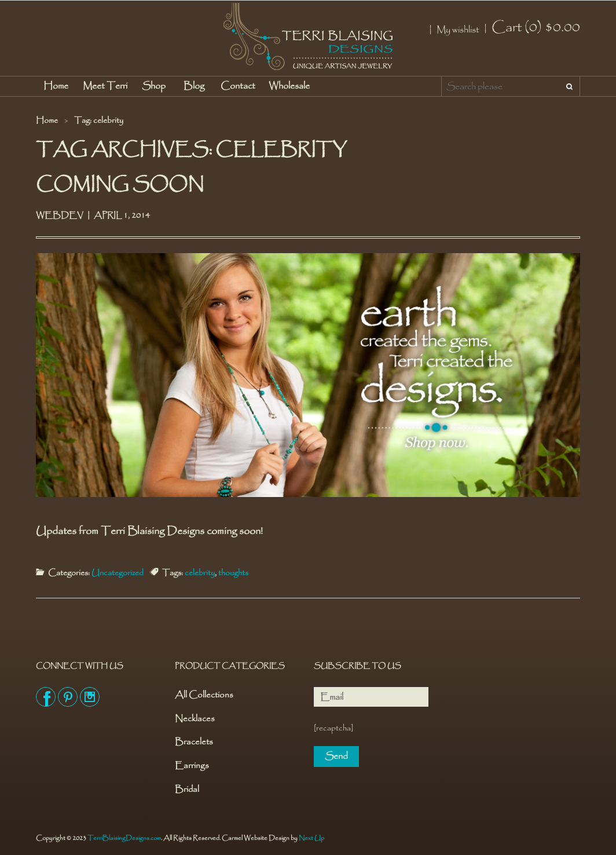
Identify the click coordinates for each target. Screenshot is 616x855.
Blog (194, 86)
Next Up (311, 838)
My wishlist (458, 30)
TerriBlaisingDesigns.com (124, 838)
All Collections (204, 695)
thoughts (233, 573)
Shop (154, 86)
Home (56, 86)
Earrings (192, 766)
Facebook (46, 697)
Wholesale (289, 86)
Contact (238, 86)
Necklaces (195, 719)
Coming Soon (120, 185)
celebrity (200, 573)
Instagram (90, 697)
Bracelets (194, 742)
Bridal (187, 790)
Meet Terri (105, 86)
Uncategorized (118, 573)
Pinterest (68, 697)
